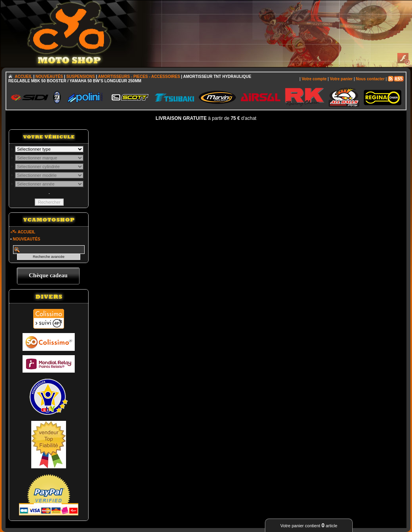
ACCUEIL (23, 77)
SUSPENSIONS (81, 77)
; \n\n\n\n (49, 149)
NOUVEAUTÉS (49, 77)
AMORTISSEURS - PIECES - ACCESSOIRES (139, 77)
